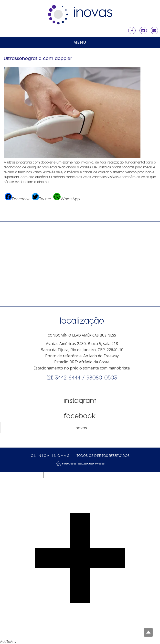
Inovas (81, 427)
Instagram (80, 400)
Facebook (80, 415)
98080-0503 (102, 377)
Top (148, 632)
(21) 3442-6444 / (67, 377)
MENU (80, 42)
